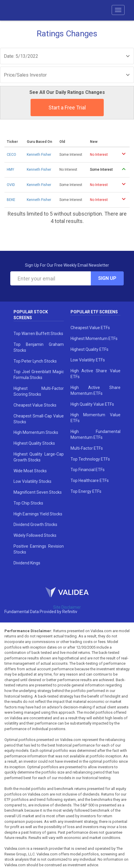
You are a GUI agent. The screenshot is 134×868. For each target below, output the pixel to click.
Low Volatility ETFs (88, 360)
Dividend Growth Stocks (35, 524)
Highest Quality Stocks (34, 443)
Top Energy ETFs (86, 491)
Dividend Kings (27, 563)
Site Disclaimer (67, 607)
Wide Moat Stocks (30, 471)
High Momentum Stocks (36, 432)
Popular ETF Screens (94, 312)
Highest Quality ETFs (89, 349)
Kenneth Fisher (39, 155)
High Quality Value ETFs (92, 404)
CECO (11, 155)
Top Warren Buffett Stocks (38, 334)
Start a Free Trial (67, 108)
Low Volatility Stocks (32, 481)
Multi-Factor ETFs (87, 448)
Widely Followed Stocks (35, 535)
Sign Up (107, 278)
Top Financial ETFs (88, 470)
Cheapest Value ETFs (90, 328)
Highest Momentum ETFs (94, 339)
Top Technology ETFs (90, 459)
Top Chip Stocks (28, 503)
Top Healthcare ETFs (90, 480)
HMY (10, 170)
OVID (11, 185)
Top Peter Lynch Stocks (35, 361)
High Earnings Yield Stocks (38, 514)
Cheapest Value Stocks (35, 405)
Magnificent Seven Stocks (38, 492)
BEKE (11, 200)
